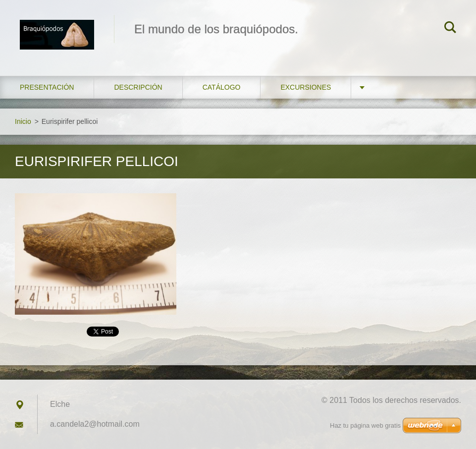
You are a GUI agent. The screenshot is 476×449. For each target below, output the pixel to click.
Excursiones (306, 87)
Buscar (450, 29)
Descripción (138, 87)
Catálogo (222, 87)
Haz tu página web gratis (365, 425)
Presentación (47, 87)
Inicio (23, 121)
